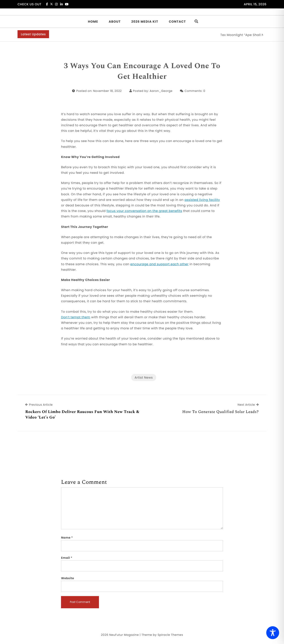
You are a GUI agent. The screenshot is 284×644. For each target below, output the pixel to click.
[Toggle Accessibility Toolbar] (273, 633)
